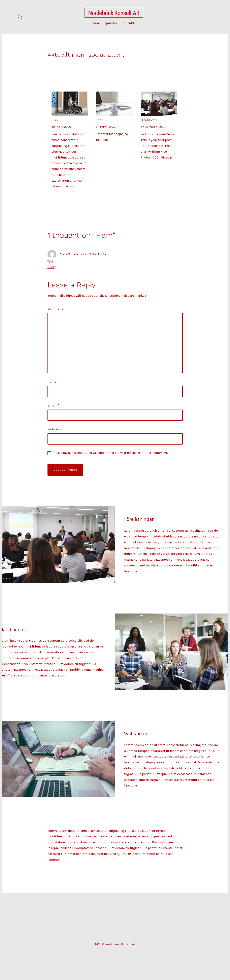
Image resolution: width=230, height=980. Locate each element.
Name (53, 381)
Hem (97, 23)
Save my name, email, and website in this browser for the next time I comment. (112, 453)
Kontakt (128, 23)
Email (53, 405)
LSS (55, 120)
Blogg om (149, 120)
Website (54, 429)
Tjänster (111, 23)
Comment (55, 308)
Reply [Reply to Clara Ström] (52, 267)
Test (100, 120)
